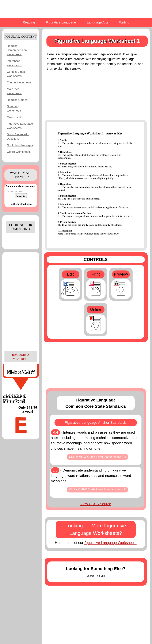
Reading (29, 22)
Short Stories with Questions (18, 137)
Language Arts (98, 22)
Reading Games (17, 100)
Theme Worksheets (19, 82)
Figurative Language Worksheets (20, 126)
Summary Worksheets (14, 108)
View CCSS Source (96, 504)
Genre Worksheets (19, 152)
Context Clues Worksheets (16, 74)
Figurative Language (61, 22)
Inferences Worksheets (14, 63)
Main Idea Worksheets (14, 91)
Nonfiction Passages (20, 145)
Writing (124, 22)
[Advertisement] (21, 301)
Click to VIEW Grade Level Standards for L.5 (98, 489)
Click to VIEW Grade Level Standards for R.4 (97, 457)
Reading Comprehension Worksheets (17, 50)
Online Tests (15, 117)
